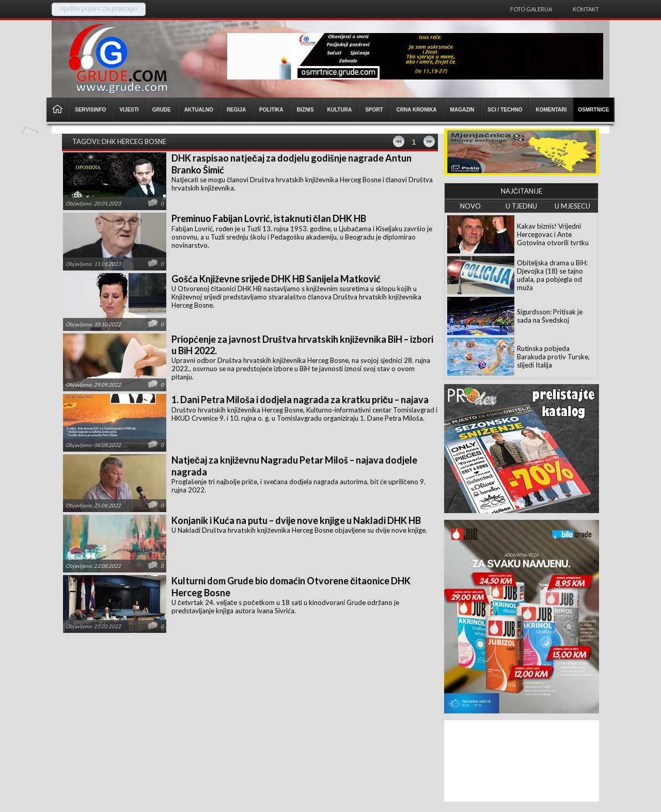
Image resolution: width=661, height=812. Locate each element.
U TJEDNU (521, 206)
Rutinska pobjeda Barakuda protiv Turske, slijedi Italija (553, 357)
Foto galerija (531, 9)
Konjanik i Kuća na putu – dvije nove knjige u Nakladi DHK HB (296, 520)
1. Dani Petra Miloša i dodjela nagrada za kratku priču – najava (300, 400)
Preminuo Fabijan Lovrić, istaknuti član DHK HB (269, 218)
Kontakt (586, 9)
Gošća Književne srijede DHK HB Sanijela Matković (276, 279)
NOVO (470, 206)
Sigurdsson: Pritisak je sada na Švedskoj (550, 316)
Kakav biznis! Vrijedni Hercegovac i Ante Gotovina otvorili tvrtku (553, 234)
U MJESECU (572, 206)
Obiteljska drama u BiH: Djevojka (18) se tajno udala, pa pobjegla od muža (552, 275)
